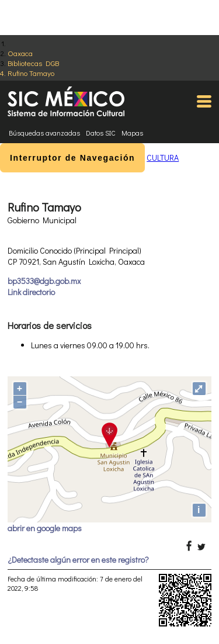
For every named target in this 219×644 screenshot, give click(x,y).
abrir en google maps (45, 528)
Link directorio (31, 292)
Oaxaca (20, 53)
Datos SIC (101, 133)
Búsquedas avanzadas (44, 133)
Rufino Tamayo (31, 73)
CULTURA (163, 157)
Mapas (132, 133)
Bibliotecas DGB (33, 63)
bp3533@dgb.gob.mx (44, 281)
